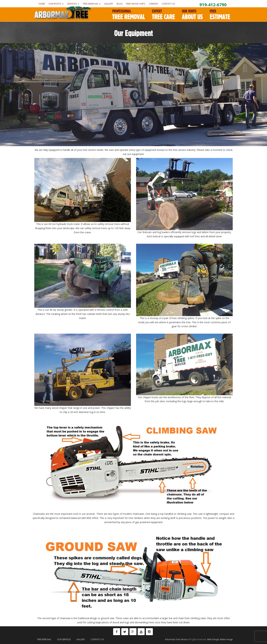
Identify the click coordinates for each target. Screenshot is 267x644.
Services (73, 4)
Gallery (109, 4)
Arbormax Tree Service (176, 639)
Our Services (64, 639)
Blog (120, 4)
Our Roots (56, 4)
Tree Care (163, 15)
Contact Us (168, 4)
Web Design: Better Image (220, 639)
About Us (192, 15)
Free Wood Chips (136, 4)
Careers (154, 4)
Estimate (220, 15)
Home (42, 4)
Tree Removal (92, 4)
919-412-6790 (213, 5)
